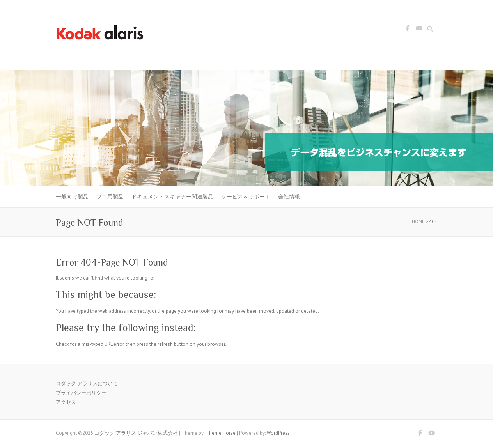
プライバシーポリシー (81, 393)
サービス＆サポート (246, 197)
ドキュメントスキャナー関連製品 (172, 197)
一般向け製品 (72, 197)
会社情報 (289, 197)
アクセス (66, 402)
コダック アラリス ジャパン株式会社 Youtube (419, 30)
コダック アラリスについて (87, 383)
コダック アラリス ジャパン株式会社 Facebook (407, 30)
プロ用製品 (110, 197)
